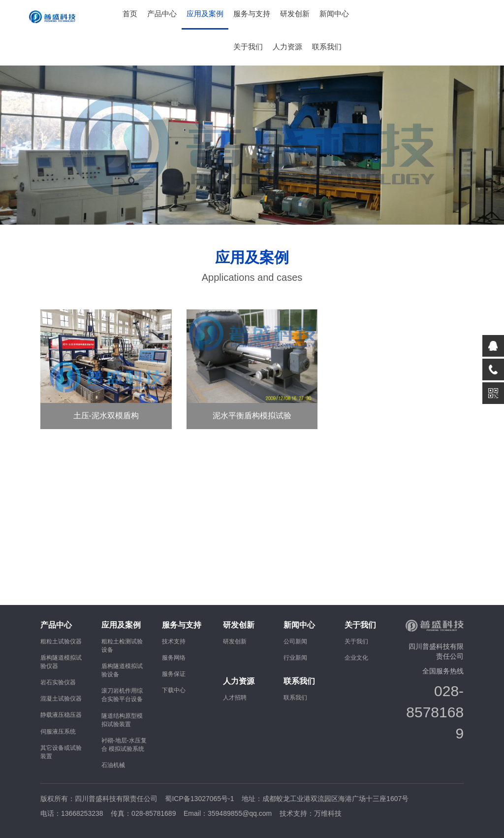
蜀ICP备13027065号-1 (199, 799)
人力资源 (287, 47)
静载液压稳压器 (61, 715)
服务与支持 (252, 14)
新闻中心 (334, 14)
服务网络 (174, 658)
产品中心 (162, 14)
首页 (130, 14)
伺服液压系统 (58, 732)
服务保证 (174, 674)
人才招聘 (235, 698)
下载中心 (174, 690)
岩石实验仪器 (58, 682)
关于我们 (248, 47)
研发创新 (295, 14)
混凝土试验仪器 (61, 699)
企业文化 (356, 658)
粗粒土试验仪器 (61, 641)
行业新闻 (295, 658)
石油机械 (113, 765)
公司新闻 (295, 641)
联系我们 (327, 47)
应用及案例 (205, 14)
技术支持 (174, 641)
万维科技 (328, 813)
